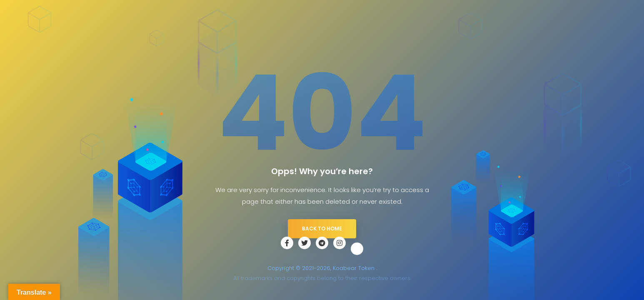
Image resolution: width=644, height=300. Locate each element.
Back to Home (322, 229)
